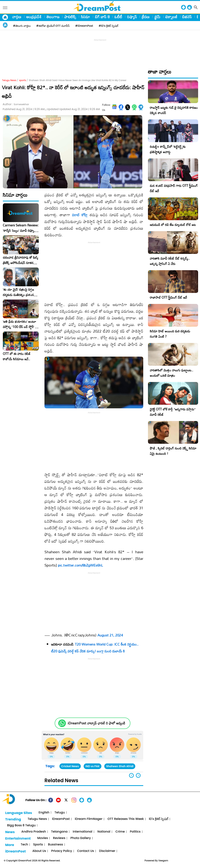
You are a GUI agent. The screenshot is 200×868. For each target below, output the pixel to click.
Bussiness (56, 845)
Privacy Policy (61, 851)
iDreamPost (61, 819)
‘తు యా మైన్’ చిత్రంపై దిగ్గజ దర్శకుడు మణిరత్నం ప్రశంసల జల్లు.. (19, 292)
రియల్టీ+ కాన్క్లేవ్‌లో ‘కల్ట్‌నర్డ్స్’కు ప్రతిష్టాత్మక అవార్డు (168, 149)
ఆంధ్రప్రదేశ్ (34, 17)
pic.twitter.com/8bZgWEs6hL (80, 565)
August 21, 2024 (110, 635)
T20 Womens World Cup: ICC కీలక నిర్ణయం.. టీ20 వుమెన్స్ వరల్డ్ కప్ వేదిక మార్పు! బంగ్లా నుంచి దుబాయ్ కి (95, 648)
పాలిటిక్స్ (70, 17)
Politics (135, 832)
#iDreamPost (84, 26)
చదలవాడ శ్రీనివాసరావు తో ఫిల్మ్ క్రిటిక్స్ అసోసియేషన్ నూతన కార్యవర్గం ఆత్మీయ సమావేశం (20, 260)
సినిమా (86, 17)
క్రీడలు (146, 17)
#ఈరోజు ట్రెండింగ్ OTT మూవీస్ (53, 26)
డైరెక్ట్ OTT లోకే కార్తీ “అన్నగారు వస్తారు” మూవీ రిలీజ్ (173, 412)
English (44, 813)
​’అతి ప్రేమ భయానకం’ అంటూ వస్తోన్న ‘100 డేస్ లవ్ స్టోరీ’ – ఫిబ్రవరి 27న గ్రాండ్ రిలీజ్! (20, 324)
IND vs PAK (93, 766)
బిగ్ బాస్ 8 (102, 17)
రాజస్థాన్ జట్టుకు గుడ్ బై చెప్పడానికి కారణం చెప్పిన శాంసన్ (174, 110)
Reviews (59, 838)
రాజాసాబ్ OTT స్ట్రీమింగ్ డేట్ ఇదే (168, 297)
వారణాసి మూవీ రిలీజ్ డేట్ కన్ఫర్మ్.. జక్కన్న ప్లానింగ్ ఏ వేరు (170, 261)
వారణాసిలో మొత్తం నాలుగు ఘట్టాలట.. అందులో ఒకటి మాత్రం (172, 373)
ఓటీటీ (118, 17)
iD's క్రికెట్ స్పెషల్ (159, 819)
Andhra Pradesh (34, 832)
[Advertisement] (100, 50)
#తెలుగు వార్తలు (22, 26)
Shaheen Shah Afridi (120, 766)
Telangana (59, 832)
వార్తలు (17, 17)
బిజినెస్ (187, 17)
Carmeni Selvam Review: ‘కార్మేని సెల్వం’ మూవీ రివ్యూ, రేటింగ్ (21, 228)
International (82, 832)
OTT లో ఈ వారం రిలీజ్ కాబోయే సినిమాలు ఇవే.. (17, 356)
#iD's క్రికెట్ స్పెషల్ (109, 26)
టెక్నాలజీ (171, 17)
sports (23, 80)
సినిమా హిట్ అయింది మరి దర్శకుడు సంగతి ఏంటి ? (170, 334)
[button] (138, 775)
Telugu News (9, 80)
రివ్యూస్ (132, 17)
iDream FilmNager (89, 819)
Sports (38, 845)
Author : (16, 104)
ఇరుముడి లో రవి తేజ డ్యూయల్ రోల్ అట (173, 225)
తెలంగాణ (53, 17)
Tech (24, 845)
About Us (39, 851)
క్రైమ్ (158, 17)
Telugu (60, 813)
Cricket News (70, 766)
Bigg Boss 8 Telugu (21, 825)
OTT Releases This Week (126, 819)
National (104, 832)
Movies (43, 838)
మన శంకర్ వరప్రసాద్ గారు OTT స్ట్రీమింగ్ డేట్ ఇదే (174, 188)
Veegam (163, 861)
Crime (120, 832)
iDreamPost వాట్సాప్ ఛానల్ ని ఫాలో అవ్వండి (96, 723)
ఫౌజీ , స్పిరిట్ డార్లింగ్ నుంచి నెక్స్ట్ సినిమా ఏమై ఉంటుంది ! (173, 451)
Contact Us (86, 851)
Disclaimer (107, 851)
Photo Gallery (81, 838)
